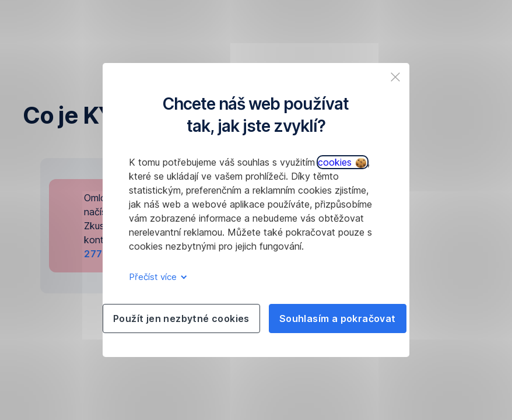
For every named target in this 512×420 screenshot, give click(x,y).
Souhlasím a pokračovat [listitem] (338, 318)
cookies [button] (342, 162)
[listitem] (395, 77)
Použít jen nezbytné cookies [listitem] (181, 318)
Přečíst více (156, 277)
